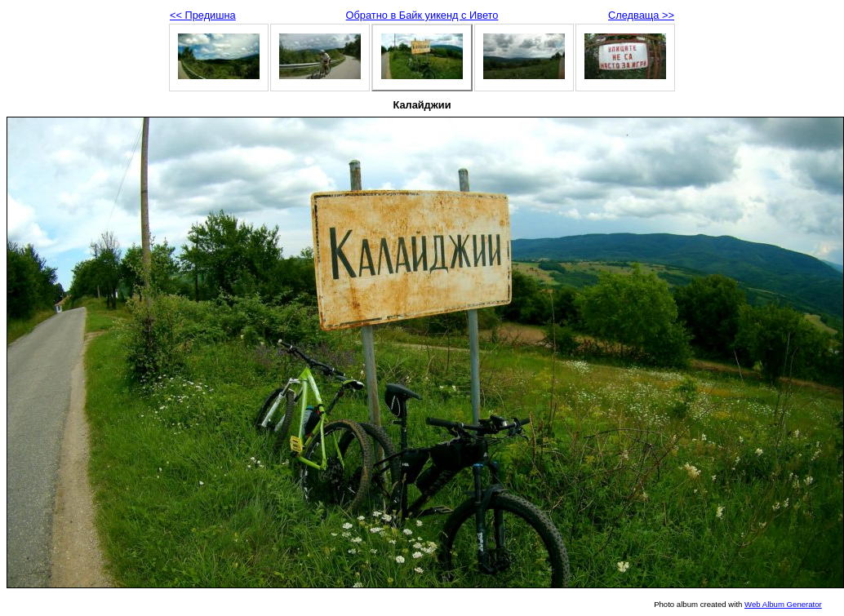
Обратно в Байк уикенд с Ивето (422, 15)
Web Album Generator (783, 604)
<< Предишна (203, 15)
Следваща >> (641, 15)
